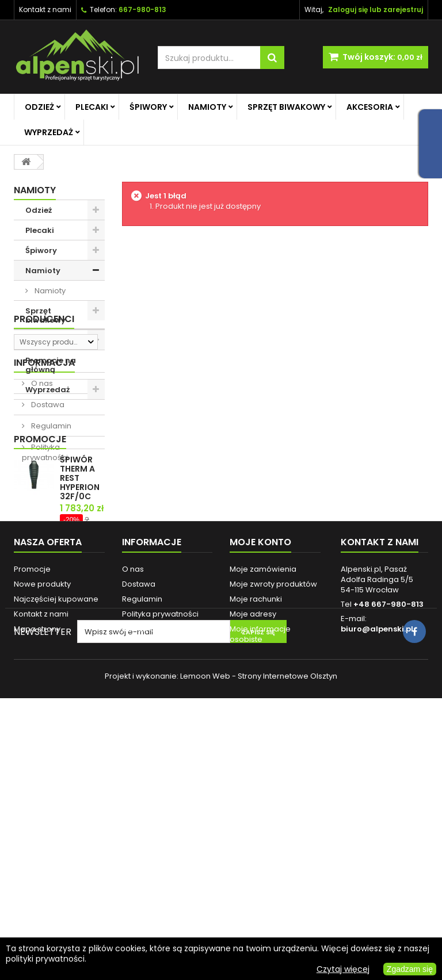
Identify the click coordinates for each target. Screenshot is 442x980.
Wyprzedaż (49, 132)
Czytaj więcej (343, 969)
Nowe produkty (42, 819)
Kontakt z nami (45, 9)
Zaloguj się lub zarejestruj (376, 9)
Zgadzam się (410, 969)
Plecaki (92, 107)
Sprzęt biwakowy (286, 107)
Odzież (39, 107)
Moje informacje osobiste (260, 869)
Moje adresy (253, 849)
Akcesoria (370, 107)
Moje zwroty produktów (273, 819)
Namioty (207, 107)
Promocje (40, 600)
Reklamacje (144, 864)
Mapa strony (37, 864)
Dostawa (47, 517)
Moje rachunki (256, 834)
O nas (41, 495)
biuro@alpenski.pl (377, 864)
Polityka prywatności (45, 564)
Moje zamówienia (263, 804)
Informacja (44, 475)
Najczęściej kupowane (56, 834)
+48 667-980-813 (388, 839)
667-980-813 (142, 9)
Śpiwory (148, 107)
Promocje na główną (51, 365)
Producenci (44, 420)
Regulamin (50, 538)
